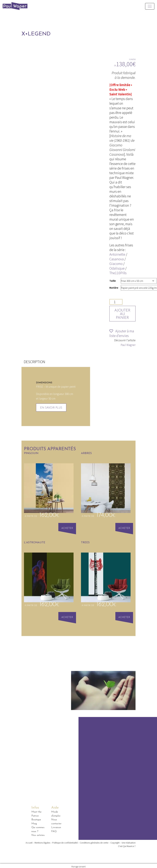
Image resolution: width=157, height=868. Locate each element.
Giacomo (116, 264)
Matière (114, 288)
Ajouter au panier (123, 314)
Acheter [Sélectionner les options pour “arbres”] (125, 528)
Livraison (56, 826)
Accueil (29, 841)
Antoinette (117, 254)
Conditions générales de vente (94, 841)
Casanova (117, 259)
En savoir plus (51, 408)
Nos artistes (38, 834)
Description (34, 362)
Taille (113, 281)
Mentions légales (42, 841)
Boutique (36, 818)
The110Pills (118, 273)
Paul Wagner (128, 345)
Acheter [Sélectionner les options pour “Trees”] (125, 616)
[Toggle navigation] (150, 6)
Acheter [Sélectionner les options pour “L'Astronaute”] (68, 616)
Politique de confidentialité (65, 841)
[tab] (34, 362)
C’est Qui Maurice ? (127, 844)
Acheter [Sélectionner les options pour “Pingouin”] (68, 528)
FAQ (54, 830)
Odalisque (117, 268)
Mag (34, 822)
